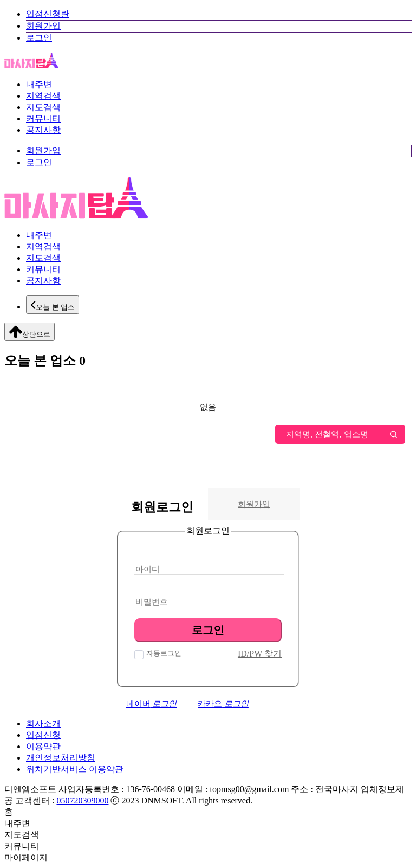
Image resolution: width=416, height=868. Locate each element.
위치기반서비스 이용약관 (75, 769)
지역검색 (43, 96)
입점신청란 (48, 14)
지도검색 (43, 107)
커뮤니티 (43, 118)
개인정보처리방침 (61, 758)
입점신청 (43, 735)
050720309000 (82, 801)
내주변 (39, 84)
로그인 (39, 38)
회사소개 (43, 724)
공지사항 (43, 130)
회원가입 (43, 26)
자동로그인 (162, 653)
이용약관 (43, 746)
